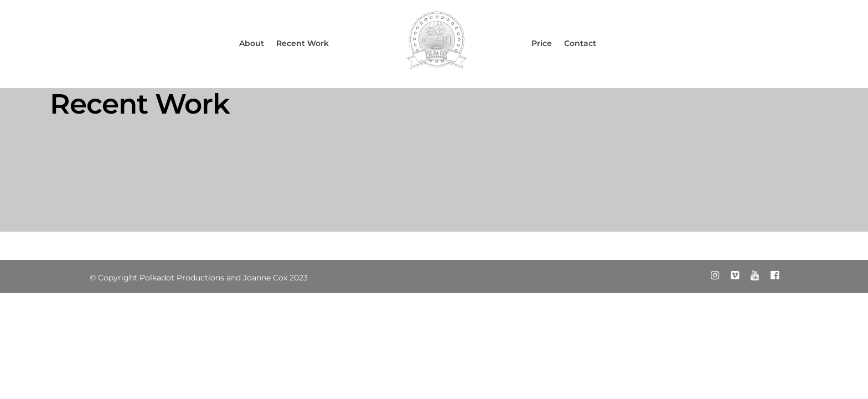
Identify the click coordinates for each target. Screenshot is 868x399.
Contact (580, 43)
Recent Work (303, 43)
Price (542, 43)
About (252, 43)
